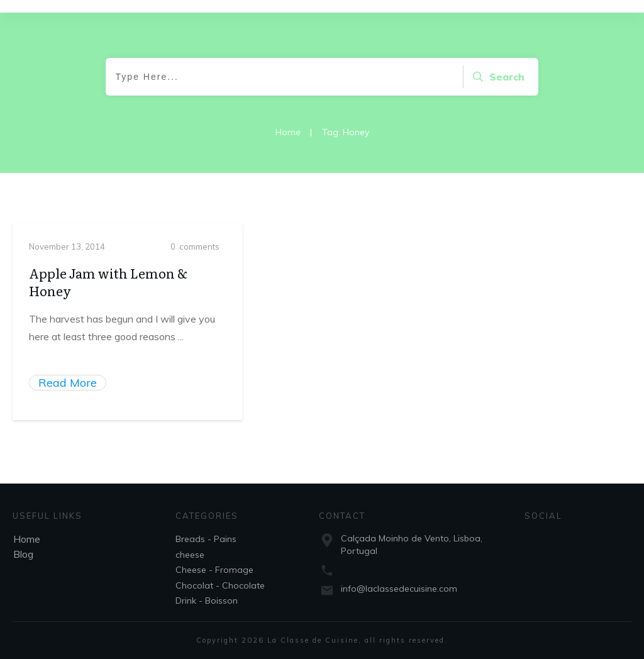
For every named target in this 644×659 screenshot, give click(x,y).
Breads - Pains (206, 539)
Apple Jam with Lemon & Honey (108, 294)
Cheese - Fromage (214, 570)
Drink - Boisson (207, 601)
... (181, 349)
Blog (23, 554)
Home (27, 539)
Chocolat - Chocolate (220, 585)
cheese (190, 555)
